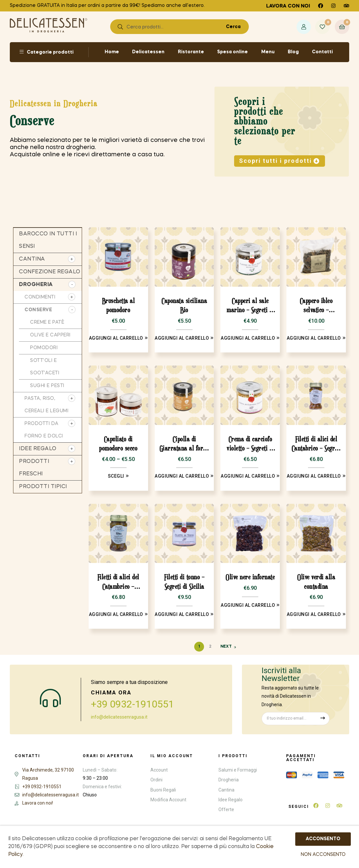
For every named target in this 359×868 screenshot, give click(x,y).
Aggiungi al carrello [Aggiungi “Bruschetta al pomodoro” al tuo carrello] (116, 338)
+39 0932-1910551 (132, 704)
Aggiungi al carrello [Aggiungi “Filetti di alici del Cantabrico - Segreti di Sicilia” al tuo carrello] (314, 476)
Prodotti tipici (43, 487)
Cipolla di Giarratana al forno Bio (184, 444)
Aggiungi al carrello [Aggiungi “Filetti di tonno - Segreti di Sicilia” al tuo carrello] (182, 614)
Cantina (32, 259)
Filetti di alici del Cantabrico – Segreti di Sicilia (316, 444)
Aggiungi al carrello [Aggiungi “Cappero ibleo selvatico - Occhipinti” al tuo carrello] (314, 338)
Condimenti (40, 297)
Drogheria (36, 285)
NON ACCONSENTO (323, 855)
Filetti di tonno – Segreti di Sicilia (184, 582)
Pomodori (44, 348)
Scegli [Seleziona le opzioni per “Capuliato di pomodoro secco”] (116, 476)
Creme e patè (47, 322)
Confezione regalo (50, 272)
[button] (280, 161)
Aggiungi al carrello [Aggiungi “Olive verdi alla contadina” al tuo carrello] (314, 614)
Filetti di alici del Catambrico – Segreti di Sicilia (118, 582)
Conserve (38, 310)
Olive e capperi (50, 335)
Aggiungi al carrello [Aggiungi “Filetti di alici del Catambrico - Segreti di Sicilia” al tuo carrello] (116, 614)
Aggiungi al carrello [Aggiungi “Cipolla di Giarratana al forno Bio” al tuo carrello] (182, 476)
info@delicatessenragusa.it (119, 717)
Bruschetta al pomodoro (119, 305)
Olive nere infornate (250, 577)
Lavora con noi (288, 6)
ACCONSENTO (323, 839)
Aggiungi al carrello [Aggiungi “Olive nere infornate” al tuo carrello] (248, 605)
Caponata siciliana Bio (184, 305)
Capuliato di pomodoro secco (118, 444)
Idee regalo (38, 449)
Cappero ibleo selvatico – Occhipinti (316, 306)
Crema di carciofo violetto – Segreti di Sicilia (250, 444)
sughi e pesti (47, 386)
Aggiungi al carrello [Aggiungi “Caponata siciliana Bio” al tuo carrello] (182, 338)
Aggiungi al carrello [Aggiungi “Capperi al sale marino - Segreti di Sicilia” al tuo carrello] (248, 338)
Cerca (234, 27)
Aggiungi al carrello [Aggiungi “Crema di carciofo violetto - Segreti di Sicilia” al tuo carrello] (248, 476)
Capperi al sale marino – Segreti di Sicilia (250, 306)
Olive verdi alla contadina (316, 582)
